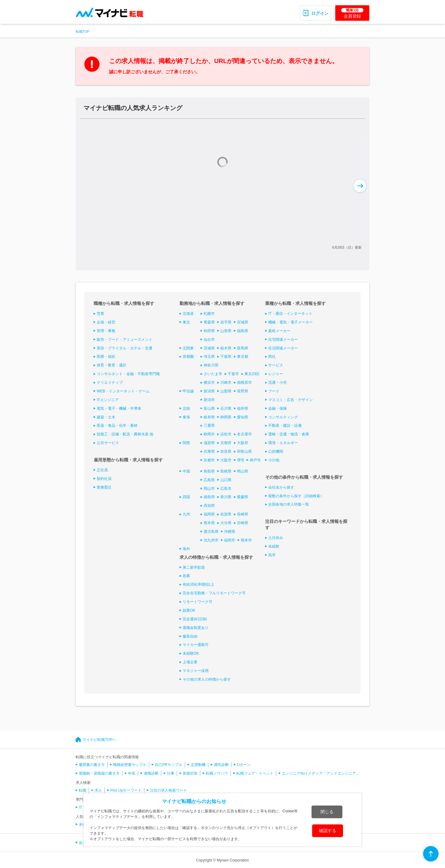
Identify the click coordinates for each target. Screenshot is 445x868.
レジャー (276, 374)
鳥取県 (209, 471)
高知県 (209, 506)
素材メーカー (279, 331)
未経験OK (191, 653)
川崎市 (226, 383)
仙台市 (209, 340)
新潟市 (209, 400)
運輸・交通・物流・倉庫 (289, 434)
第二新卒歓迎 (194, 567)
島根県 (226, 471)
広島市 (226, 489)
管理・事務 (106, 331)
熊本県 (209, 523)
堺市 (241, 460)
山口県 (226, 480)
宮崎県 (243, 523)
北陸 (186, 408)
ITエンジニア (108, 400)
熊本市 (246, 540)
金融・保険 (278, 408)
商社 (272, 357)
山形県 (226, 331)
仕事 (171, 773)
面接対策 (190, 773)
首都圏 (188, 357)
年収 (132, 773)
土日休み (276, 538)
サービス (276, 365)
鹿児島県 (211, 532)
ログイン (320, 13)
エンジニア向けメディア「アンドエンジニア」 (321, 773)
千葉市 (233, 374)
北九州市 (211, 540)
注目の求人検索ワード (168, 790)
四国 (186, 497)
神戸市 (255, 460)
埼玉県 (209, 357)
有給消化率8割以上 (199, 584)
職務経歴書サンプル (130, 765)
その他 (274, 460)
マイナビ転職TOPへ (99, 740)
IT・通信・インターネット (290, 314)
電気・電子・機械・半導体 (119, 408)
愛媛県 (243, 497)
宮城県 (243, 322)
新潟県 (209, 391)
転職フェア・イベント (255, 773)
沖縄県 (230, 532)
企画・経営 (106, 322)
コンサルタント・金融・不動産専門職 (128, 374)
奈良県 (226, 451)
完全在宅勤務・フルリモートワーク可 (214, 593)
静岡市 (209, 434)
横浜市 (209, 383)
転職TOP (83, 32)
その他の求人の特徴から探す (207, 679)
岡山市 (209, 489)
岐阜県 (209, 417)
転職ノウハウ (217, 773)
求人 (98, 790)
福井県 (243, 408)
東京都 (243, 357)
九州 (186, 514)
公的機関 (276, 451)
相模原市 (244, 383)
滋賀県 (209, 443)
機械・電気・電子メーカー (290, 322)
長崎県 (243, 514)
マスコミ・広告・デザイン (290, 400)
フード (274, 391)
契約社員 (104, 479)
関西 (186, 443)
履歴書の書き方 (92, 765)
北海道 (188, 314)
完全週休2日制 (195, 619)
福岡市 (230, 540)
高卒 (272, 555)
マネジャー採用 (196, 671)
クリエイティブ (110, 383)
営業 (100, 314)
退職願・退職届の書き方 (99, 773)
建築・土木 (106, 417)
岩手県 (226, 322)
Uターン (244, 765)
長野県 (243, 391)
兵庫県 (209, 451)
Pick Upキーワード (126, 790)
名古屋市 (244, 434)
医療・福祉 (106, 357)
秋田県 (209, 331)
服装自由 (190, 636)
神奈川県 (211, 365)
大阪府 (243, 443)
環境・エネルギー (283, 443)
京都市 (209, 460)
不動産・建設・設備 (285, 425)
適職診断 (151, 773)
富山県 (209, 408)
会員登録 (352, 13)
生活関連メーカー (283, 348)
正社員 (102, 470)
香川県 (226, 497)
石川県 (226, 408)
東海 (186, 417)
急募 (186, 576)
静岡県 (226, 417)
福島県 (243, 331)
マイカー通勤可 (196, 645)
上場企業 (190, 662)
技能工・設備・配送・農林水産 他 (125, 434)
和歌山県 (244, 451)
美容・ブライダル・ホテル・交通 (125, 348)
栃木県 (226, 348)
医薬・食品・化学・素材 (117, 425)
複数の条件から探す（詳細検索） (296, 496)
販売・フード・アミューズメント (125, 340)
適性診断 (221, 765)
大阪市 (226, 460)
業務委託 (104, 487)
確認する (328, 831)
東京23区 (252, 374)
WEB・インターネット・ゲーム (123, 391)
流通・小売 (278, 383)
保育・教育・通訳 (112, 365)
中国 (186, 471)
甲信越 (188, 391)
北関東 (188, 348)
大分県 (226, 523)
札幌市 (209, 314)
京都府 (226, 443)
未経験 (274, 546)
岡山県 (243, 471)
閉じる (327, 812)
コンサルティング (283, 417)
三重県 (209, 425)
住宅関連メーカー (283, 340)
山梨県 (226, 391)
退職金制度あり (196, 628)
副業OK (189, 610)
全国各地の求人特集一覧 (289, 504)
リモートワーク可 (197, 602)
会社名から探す (281, 487)
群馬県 (243, 348)
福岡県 (209, 514)
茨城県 (209, 348)
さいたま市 (213, 374)
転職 (83, 790)
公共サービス (108, 443)
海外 (186, 549)
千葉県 (226, 357)
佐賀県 (226, 514)
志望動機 (198, 765)
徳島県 (209, 497)
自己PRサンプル (169, 765)
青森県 (209, 322)
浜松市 (226, 434)
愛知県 (243, 417)
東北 (186, 322)
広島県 (209, 480)
